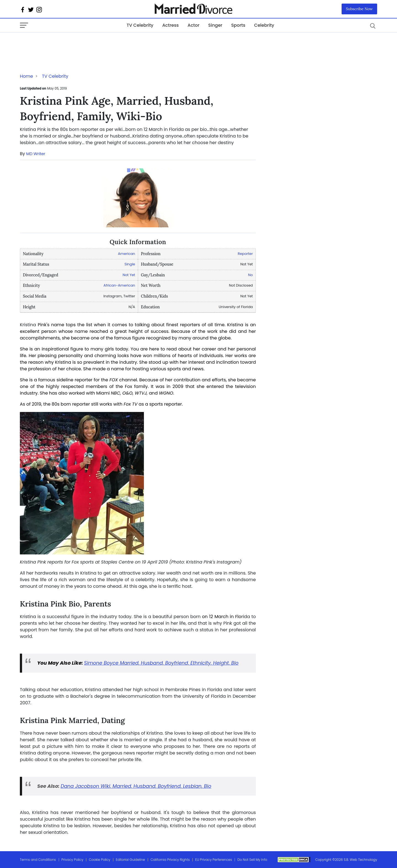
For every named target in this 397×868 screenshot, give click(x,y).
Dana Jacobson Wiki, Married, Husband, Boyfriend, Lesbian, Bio (136, 786)
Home (26, 76)
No (250, 275)
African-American (119, 285)
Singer (215, 25)
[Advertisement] (64, 44)
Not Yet (129, 275)
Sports (238, 25)
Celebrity (264, 25)
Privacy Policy (73, 860)
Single (130, 264)
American (127, 254)
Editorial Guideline (130, 860)
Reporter (245, 254)
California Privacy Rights (170, 860)
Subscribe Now (360, 9)
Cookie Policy (100, 860)
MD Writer (36, 154)
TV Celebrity (140, 25)
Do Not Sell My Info (252, 860)
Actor (193, 25)
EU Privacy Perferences (214, 860)
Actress (170, 25)
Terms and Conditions (38, 860)
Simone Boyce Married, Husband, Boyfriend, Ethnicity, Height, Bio (161, 663)
